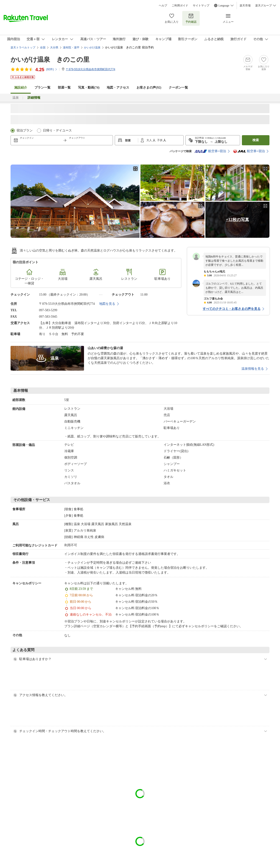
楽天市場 (245, 6)
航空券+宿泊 (210, 151)
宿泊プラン (25, 130)
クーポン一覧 (178, 88)
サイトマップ (201, 6)
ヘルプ (163, 6)
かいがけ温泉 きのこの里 (50, 60)
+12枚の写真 (237, 220)
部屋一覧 (64, 88)
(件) (52, 69)
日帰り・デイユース (57, 130)
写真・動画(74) (89, 88)
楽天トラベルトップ (23, 48)
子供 (160, 140)
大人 (150, 140)
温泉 (16, 98)
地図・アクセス (118, 88)
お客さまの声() (149, 88)
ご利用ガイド (180, 6)
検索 (256, 140)
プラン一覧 (42, 88)
